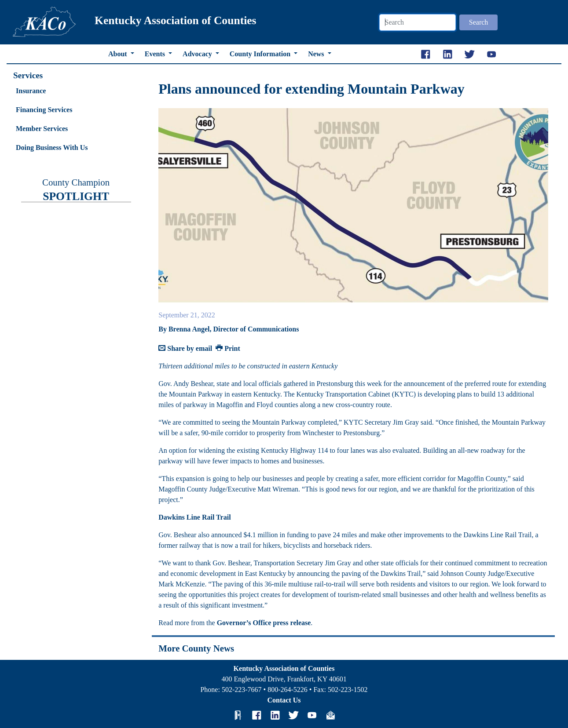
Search (479, 22)
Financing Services (44, 110)
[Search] (418, 22)
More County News (196, 648)
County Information (261, 54)
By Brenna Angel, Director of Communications (229, 329)
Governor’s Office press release (264, 623)
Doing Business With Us (52, 147)
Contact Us (284, 700)
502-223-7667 (242, 690)
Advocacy (198, 54)
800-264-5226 (288, 690)
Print (228, 348)
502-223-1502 (348, 690)
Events (156, 54)
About (119, 54)
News (317, 54)
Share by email (185, 348)
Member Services (42, 129)
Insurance (31, 91)
